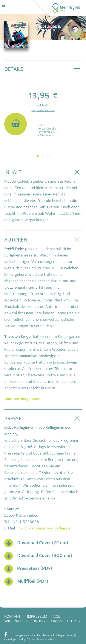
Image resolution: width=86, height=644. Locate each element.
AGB (57, 616)
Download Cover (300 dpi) (45, 555)
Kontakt (13, 616)
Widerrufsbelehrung (25, 621)
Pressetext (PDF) (35, 568)
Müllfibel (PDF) (33, 581)
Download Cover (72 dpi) (43, 543)
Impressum (38, 616)
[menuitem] (27, 621)
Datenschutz (64, 621)
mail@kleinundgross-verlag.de (44, 528)
